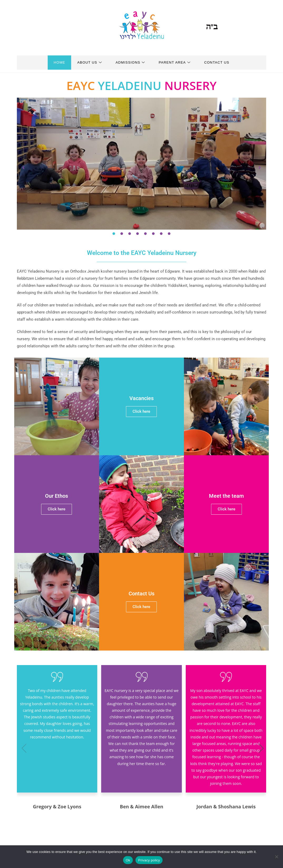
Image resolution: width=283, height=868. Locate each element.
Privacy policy (149, 860)
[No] (276, 857)
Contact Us (219, 62)
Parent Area (176, 63)
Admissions (130, 63)
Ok (128, 860)
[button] (23, 168)
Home (57, 62)
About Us (89, 63)
